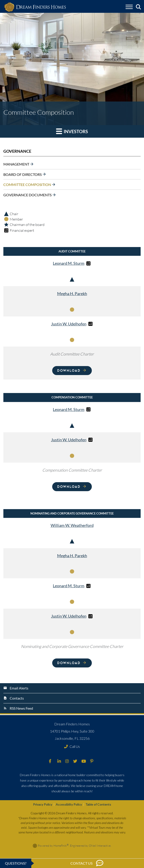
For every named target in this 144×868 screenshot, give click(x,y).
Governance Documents (27, 195)
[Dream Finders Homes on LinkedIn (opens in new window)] (59, 761)
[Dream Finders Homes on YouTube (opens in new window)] (84, 761)
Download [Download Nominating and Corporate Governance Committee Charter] (69, 663)
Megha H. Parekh (72, 294)
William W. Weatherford (72, 525)
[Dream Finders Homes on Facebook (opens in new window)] (50, 761)
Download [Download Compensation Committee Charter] (69, 487)
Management (16, 164)
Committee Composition (27, 184)
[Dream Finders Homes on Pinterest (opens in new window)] (92, 761)
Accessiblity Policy (69, 804)
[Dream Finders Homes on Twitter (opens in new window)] (75, 761)
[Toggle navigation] (129, 7)
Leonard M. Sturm (69, 263)
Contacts (17, 698)
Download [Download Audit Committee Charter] (69, 370)
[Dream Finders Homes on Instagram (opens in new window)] (67, 761)
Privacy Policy (43, 804)
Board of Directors (22, 174)
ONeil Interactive (100, 846)
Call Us (72, 746)
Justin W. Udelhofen (69, 324)
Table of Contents (98, 804)
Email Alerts (19, 688)
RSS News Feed (21, 708)
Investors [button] (72, 131)
